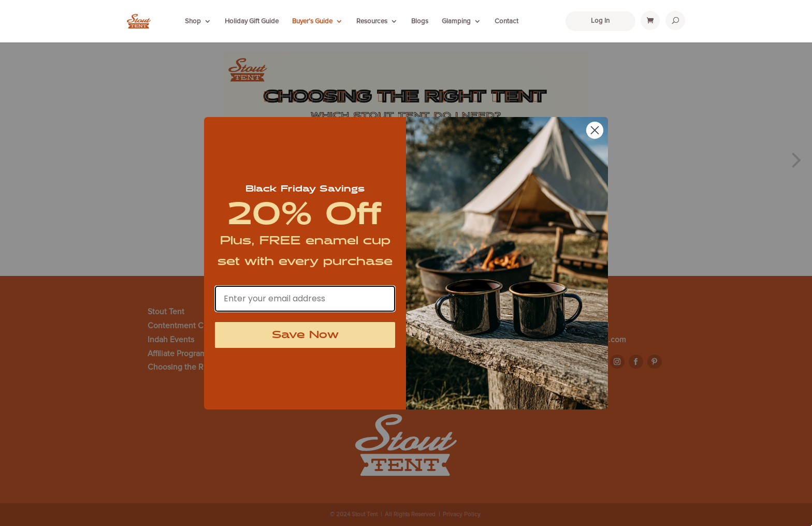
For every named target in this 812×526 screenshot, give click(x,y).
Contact (506, 21)
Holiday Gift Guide (252, 21)
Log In (600, 21)
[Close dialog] (595, 130)
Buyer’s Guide (312, 21)
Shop (193, 21)
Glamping (456, 21)
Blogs (420, 21)
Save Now (305, 335)
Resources (372, 21)
